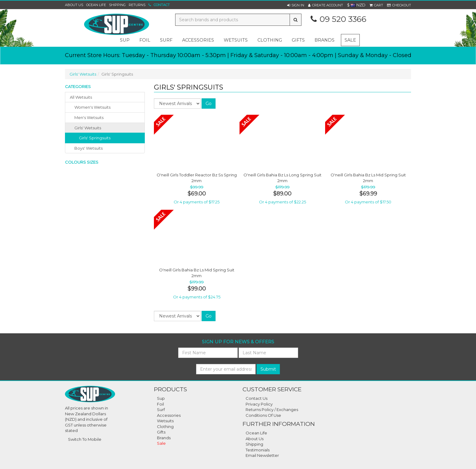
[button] (296, 5)
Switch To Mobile (85, 439)
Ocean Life (96, 5)
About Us (74, 5)
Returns (137, 5)
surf (166, 40)
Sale (350, 40)
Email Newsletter (262, 455)
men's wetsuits (89, 117)
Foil (160, 404)
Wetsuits (165, 421)
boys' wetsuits (88, 148)
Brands (325, 40)
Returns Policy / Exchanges (272, 410)
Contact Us (257, 398)
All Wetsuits (81, 97)
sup (125, 40)
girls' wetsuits (88, 128)
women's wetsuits (92, 107)
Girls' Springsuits (95, 138)
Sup (161, 398)
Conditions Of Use (263, 415)
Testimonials (258, 450)
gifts (298, 40)
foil (145, 40)
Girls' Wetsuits (83, 74)
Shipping (117, 5)
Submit (268, 369)
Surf (161, 410)
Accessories (169, 415)
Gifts (161, 432)
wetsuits (236, 40)
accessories (198, 40)
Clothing (165, 427)
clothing (270, 40)
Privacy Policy (259, 404)
